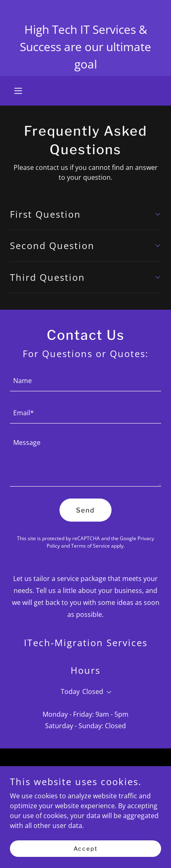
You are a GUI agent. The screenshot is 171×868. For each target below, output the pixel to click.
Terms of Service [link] (90, 546)
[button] (21, 91)
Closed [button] (93, 692)
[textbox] (85, 380)
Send (85, 510)
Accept (86, 848)
